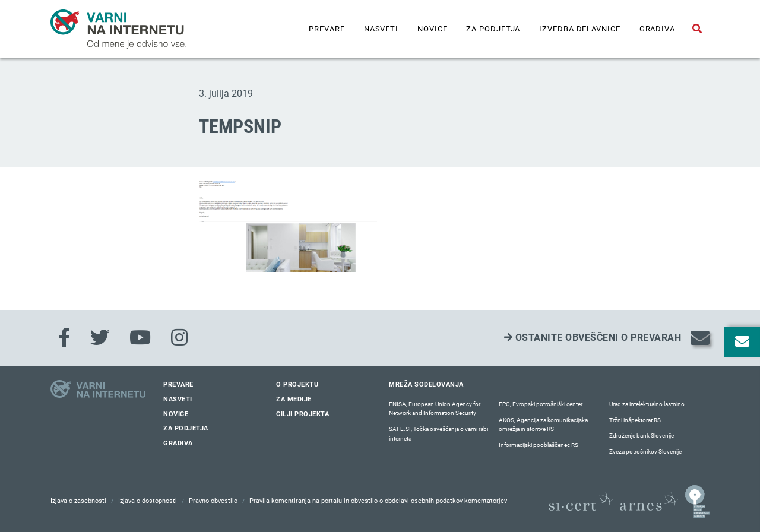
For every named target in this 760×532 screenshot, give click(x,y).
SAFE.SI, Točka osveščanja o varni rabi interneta (438, 434)
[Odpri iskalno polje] (697, 29)
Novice (432, 29)
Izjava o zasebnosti (78, 501)
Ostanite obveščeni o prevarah (593, 338)
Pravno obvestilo (213, 501)
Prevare (327, 29)
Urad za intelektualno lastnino (647, 404)
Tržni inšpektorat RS (635, 420)
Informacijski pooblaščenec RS (539, 445)
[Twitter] (100, 338)
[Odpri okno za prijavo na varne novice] (742, 342)
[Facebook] (64, 338)
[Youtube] (140, 338)
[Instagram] (179, 338)
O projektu (297, 384)
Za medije (294, 399)
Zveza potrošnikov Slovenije (645, 452)
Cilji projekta (303, 414)
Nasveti (381, 29)
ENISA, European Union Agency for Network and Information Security (435, 409)
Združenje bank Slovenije (642, 436)
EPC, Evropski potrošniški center (541, 404)
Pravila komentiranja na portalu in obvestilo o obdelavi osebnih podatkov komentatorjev (378, 501)
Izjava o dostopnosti (148, 501)
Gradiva (657, 29)
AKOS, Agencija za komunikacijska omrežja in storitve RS (543, 425)
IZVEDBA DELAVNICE (579, 29)
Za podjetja (493, 29)
